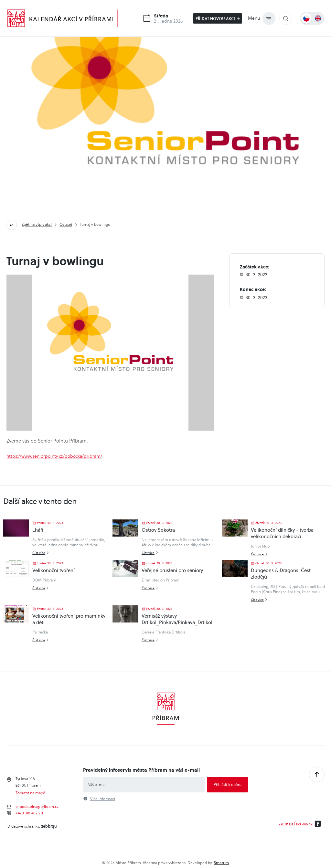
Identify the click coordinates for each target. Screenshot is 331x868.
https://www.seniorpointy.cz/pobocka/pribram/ (54, 456)
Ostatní (66, 224)
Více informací (103, 799)
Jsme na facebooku (301, 824)
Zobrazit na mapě (30, 793)
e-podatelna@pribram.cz (37, 807)
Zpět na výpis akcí (37, 224)
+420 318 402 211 (29, 813)
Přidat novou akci (218, 18)
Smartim (221, 863)
